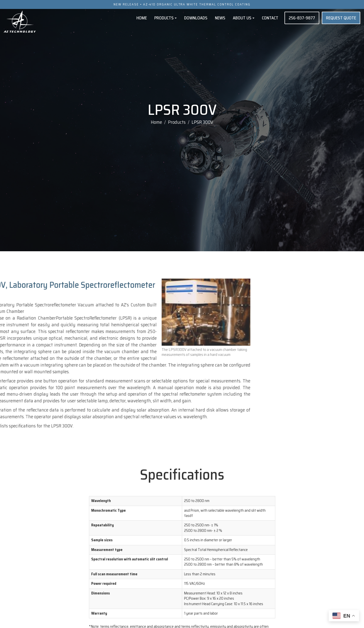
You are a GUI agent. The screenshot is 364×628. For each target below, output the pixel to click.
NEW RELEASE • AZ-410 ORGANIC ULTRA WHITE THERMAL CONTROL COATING (182, 4)
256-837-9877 (302, 18)
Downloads (196, 18)
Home (142, 18)
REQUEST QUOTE (341, 18)
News (220, 18)
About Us (244, 18)
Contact (270, 18)
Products (165, 18)
